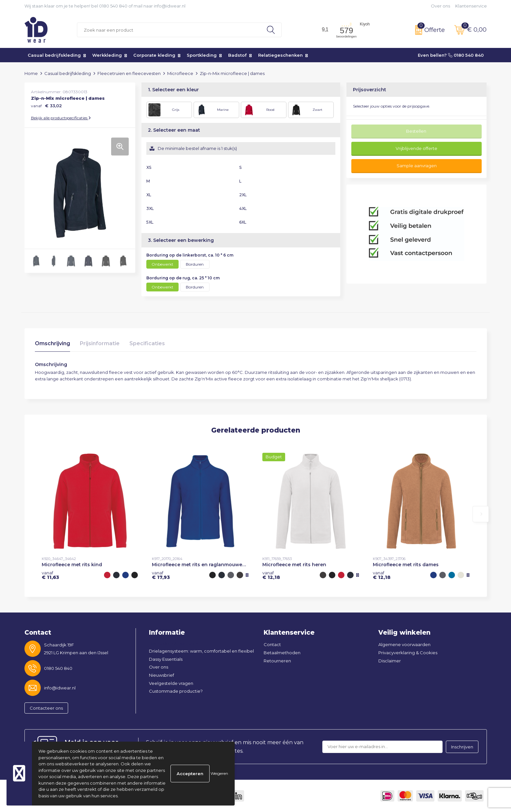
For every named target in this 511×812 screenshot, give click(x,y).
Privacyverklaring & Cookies (408, 653)
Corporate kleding (154, 55)
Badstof (237, 55)
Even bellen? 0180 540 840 (451, 55)
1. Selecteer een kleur (173, 90)
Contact (272, 644)
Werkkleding (107, 55)
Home (31, 73)
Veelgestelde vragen (171, 683)
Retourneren (277, 661)
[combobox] (169, 30)
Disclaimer (390, 661)
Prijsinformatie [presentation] (100, 343)
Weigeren (219, 773)
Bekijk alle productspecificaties (61, 118)
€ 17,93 (161, 575)
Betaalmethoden (282, 653)
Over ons (440, 6)
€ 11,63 (50, 575)
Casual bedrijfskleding (54, 55)
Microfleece (180, 73)
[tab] (52, 345)
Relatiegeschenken (280, 55)
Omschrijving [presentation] (52, 343)
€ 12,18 (271, 575)
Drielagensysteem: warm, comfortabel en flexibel (201, 651)
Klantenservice (471, 6)
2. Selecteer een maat (174, 130)
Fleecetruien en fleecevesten (129, 73)
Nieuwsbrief (161, 675)
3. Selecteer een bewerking (181, 240)
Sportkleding (202, 55)
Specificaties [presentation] (147, 343)
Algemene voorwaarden (404, 644)
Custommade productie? (176, 691)
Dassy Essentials (166, 659)
